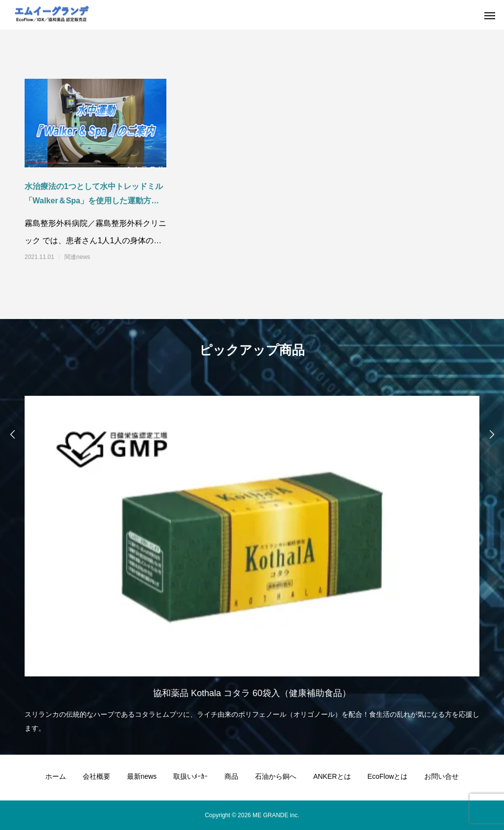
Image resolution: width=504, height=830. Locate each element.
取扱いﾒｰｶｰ (190, 776)
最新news (142, 776)
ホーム (56, 776)
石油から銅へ (276, 776)
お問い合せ (441, 776)
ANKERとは (332, 776)
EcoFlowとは (388, 776)
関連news (77, 257)
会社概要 (96, 776)
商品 (231, 776)
